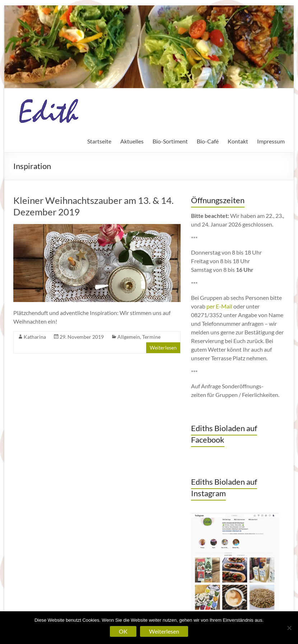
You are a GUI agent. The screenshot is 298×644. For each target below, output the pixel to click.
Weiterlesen (163, 348)
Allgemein (129, 337)
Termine (151, 337)
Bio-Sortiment (170, 141)
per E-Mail (219, 306)
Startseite (99, 141)
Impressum (271, 141)
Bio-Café (208, 141)
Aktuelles (132, 141)
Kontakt (238, 141)
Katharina (35, 337)
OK (123, 631)
